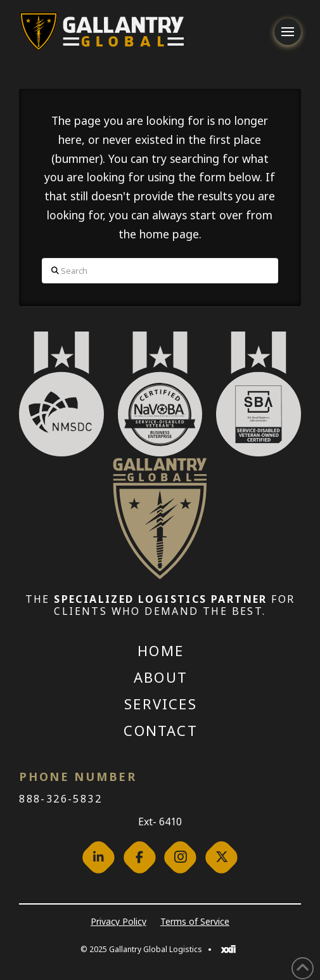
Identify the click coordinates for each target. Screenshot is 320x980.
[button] (288, 32)
